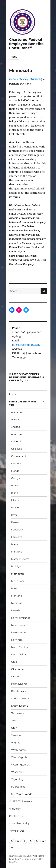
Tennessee (18, 713)
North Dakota (19, 654)
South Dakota (19, 706)
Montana (17, 596)
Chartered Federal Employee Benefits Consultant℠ (26, 44)
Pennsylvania (19, 684)
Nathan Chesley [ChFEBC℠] (26, 79)
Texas (14, 721)
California (17, 441)
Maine (15, 544)
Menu (14, 57)
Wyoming (17, 779)
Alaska (15, 419)
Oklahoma (17, 669)
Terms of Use (17, 831)
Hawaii (15, 486)
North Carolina (20, 647)
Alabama (16, 412)
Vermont (17, 735)
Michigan (17, 566)
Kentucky (17, 530)
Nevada (16, 610)
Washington (19, 750)
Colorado (17, 449)
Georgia (16, 478)
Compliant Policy (19, 823)
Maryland (17, 552)
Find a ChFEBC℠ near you (23, 403)
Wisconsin (17, 772)
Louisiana (17, 537)
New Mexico (19, 632)
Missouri (16, 588)
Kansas (15, 522)
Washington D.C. (21, 765)
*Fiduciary (15, 809)
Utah (14, 728)
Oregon (16, 677)
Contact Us (16, 816)
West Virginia (19, 757)
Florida (15, 471)
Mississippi (18, 581)
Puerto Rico (18, 787)
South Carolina (20, 699)
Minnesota (18, 574)
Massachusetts (20, 559)
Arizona (16, 427)
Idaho (15, 493)
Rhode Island (19, 691)
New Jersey (18, 625)
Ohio (14, 662)
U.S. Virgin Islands (22, 794)
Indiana (16, 508)
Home (13, 394)
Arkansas (17, 434)
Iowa (14, 515)
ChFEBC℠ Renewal (21, 801)
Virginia (16, 743)
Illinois (15, 500)
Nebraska (17, 603)
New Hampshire (21, 618)
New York (17, 640)
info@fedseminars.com (26, 345)
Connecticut (19, 456)
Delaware (17, 464)
